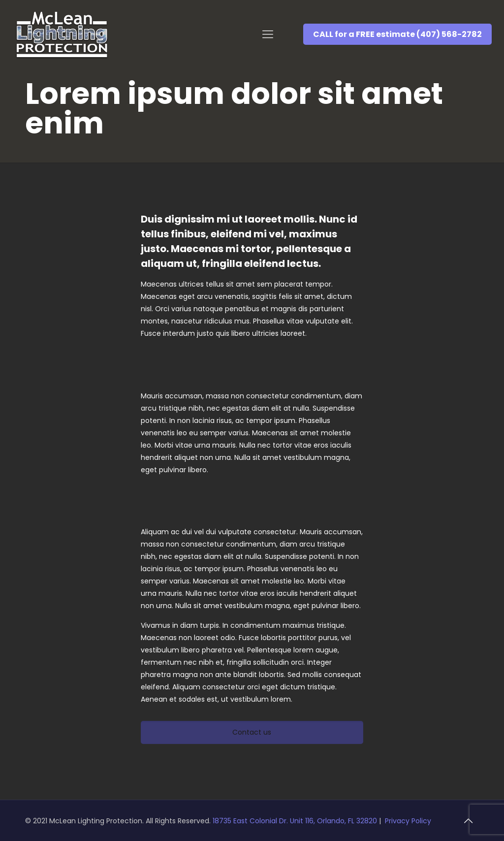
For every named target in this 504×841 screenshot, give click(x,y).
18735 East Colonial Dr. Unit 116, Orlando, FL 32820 (296, 821)
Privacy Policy (408, 821)
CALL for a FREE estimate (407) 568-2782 (397, 34)
